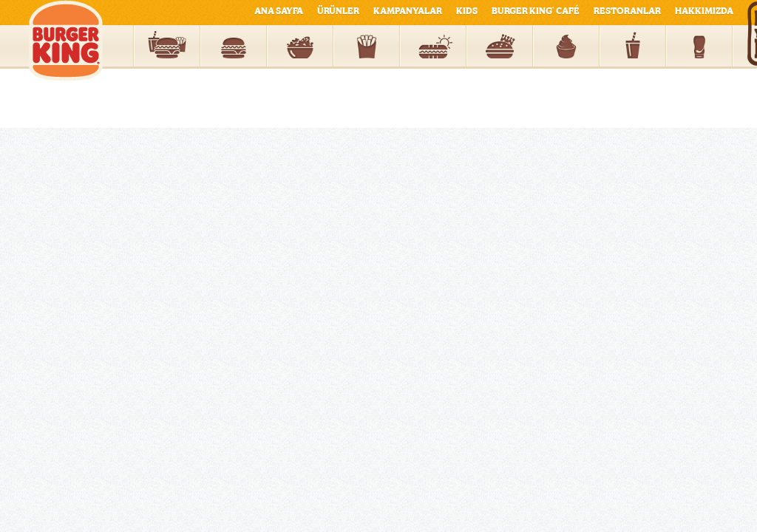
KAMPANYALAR (408, 11)
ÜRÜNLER (338, 11)
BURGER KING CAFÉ (536, 11)
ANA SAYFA (279, 11)
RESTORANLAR (627, 11)
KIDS (467, 11)
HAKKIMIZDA (704, 11)
